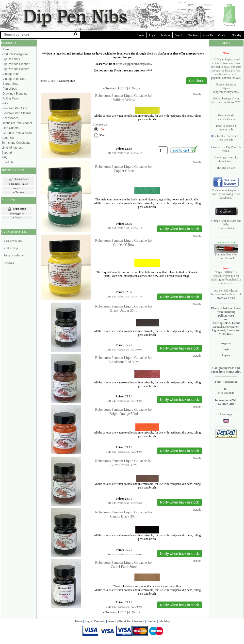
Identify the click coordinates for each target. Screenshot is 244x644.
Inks (53, 81)
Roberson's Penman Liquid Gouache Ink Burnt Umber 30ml (124, 463)
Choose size (100, 125)
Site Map (164, 621)
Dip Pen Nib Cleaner (226, 291)
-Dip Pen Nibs (11, 59)
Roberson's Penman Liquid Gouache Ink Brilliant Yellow (124, 98)
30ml (103, 135)
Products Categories (15, 54)
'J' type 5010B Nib (226, 272)
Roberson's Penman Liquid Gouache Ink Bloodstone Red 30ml (124, 360)
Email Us (8, 162)
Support (7, 153)
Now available (226, 228)
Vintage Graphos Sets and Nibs (226, 223)
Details (197, 94)
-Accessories (10, 118)
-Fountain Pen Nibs (14, 108)
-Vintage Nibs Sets (14, 79)
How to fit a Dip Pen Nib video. (226, 149)
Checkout (229, 25)
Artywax (9, 263)
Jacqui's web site (14, 255)
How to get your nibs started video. (226, 159)
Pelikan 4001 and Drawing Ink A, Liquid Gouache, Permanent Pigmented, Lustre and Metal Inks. (226, 325)
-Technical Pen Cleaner (17, 123)
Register (226, 343)
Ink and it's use (226, 168)
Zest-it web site (13, 241)
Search (179, 35)
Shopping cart (21, 179)
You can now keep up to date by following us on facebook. (226, 194)
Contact (223, 35)
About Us (208, 35)
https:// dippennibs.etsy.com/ (226, 90)
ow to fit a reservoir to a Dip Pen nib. (227, 138)
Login (152, 35)
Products (165, 35)
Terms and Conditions (16, 143)
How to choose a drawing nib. (226, 128)
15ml (103, 129)
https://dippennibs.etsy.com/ (134, 64)
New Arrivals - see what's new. (226, 117)
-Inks (5, 103)
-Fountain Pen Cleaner (17, 113)
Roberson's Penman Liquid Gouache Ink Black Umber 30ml (124, 308)
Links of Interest (12, 148)
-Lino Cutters (10, 128)
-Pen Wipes (9, 89)
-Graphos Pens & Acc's (17, 133)
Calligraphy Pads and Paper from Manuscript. (226, 370)
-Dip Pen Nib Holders (16, 69)
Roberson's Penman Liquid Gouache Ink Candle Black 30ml (124, 514)
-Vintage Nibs (11, 74)
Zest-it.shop (11, 248)
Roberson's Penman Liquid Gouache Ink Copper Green (124, 169)
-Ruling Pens (10, 98)
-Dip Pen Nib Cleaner (16, 64)
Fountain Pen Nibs (226, 254)
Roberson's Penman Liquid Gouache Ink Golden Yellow (124, 243)
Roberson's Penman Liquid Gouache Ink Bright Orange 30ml (124, 412)
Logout (226, 355)
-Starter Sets (10, 84)
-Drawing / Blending (15, 94)
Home (141, 35)
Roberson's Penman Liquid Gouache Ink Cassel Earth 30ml (124, 565)
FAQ (5, 157)
